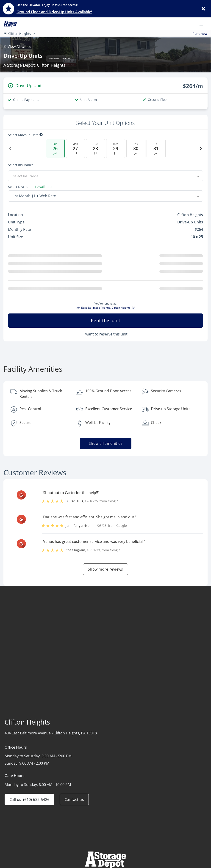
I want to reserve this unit (105, 336)
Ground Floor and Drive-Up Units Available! (54, 12)
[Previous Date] (10, 148)
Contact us (74, 801)
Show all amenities (105, 445)
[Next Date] (201, 148)
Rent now (200, 34)
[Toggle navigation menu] (203, 24)
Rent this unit (106, 322)
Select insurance (21, 165)
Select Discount (20, 187)
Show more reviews (105, 571)
